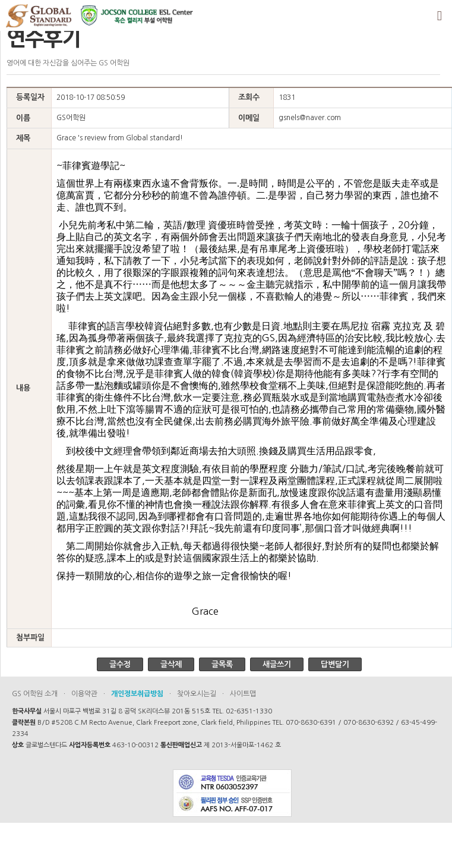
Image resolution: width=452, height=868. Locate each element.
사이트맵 (243, 694)
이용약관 (84, 694)
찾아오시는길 (197, 694)
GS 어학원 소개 (35, 694)
